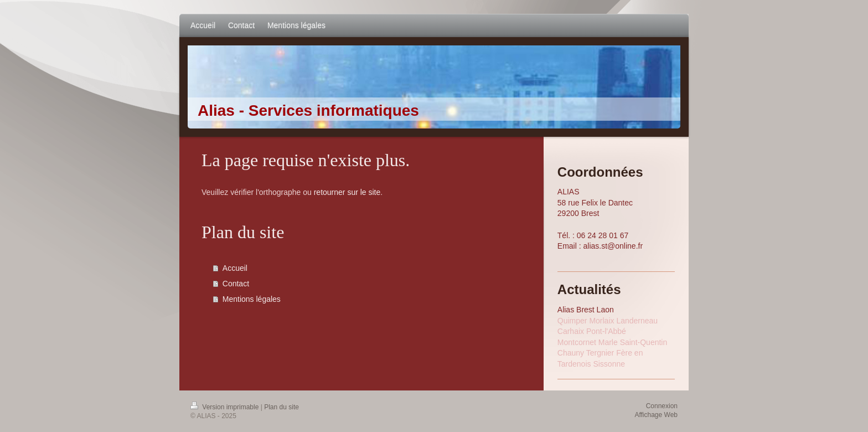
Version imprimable (226, 407)
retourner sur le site (347, 192)
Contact (236, 284)
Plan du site (281, 407)
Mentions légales (252, 299)
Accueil (235, 268)
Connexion (662, 406)
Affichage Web (656, 415)
